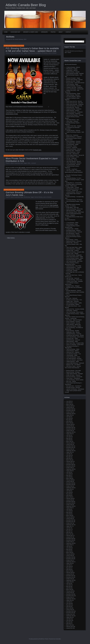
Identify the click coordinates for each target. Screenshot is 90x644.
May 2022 (69, 438)
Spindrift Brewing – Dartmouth (73, 340)
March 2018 (69, 515)
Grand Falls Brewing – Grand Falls (74, 106)
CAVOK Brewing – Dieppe (72, 84)
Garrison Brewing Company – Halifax (75, 258)
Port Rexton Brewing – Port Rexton (74, 200)
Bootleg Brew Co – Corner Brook (74, 183)
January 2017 (69, 537)
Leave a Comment (52, 53)
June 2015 (69, 566)
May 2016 (69, 549)
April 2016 (69, 551)
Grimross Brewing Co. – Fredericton (74, 112)
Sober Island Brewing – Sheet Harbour (75, 337)
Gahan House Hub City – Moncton (74, 101)
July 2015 (68, 565)
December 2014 (70, 576)
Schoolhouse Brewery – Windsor (74, 326)
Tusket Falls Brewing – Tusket (73, 357)
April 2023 (69, 421)
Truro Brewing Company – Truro (74, 354)
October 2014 (69, 579)
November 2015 (70, 559)
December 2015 (70, 557)
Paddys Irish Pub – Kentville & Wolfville (75, 309)
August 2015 (69, 563)
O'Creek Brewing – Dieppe (72, 144)
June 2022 (69, 437)
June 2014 (69, 585)
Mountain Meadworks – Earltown (74, 291)
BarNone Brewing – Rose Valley (74, 371)
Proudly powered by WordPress (37, 639)
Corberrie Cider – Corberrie (72, 250)
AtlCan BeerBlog (13, 46)
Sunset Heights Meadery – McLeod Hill (75, 155)
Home (6, 32)
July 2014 (68, 583)
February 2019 (70, 498)
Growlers (44, 32)
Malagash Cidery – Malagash (73, 286)
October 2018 (69, 505)
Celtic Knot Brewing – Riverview (74, 86)
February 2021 (70, 461)
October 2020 (69, 468)
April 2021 (69, 458)
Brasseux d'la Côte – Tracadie (73, 81)
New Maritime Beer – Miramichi (73, 143)
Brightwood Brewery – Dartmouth (74, 241)
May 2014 (69, 586)
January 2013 (69, 610)
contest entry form (40, 218)
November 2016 (70, 540)
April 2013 (69, 607)
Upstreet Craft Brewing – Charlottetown (75, 389)
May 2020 (69, 475)
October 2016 (69, 542)
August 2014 (69, 582)
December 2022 (70, 428)
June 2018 (69, 511)
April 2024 (69, 403)
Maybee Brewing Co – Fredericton (74, 137)
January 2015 (69, 574)
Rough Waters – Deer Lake (72, 207)
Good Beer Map (15, 32)
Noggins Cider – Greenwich (73, 301)
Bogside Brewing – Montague (73, 372)
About (61, 32)
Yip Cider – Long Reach (72, 169)
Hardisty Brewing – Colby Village (74, 266)
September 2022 (70, 432)
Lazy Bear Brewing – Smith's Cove (74, 280)
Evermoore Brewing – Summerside (74, 377)
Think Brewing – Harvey (72, 160)
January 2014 (69, 593)
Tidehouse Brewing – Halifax (73, 349)
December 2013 (70, 594)
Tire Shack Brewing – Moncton (73, 165)
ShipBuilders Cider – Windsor (73, 332)
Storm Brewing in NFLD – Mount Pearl (75, 212)
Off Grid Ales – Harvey (71, 146)
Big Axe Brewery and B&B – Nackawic (75, 73)
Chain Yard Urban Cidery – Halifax (74, 247)
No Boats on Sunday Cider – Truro (74, 300)
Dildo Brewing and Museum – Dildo (74, 189)
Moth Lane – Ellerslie (71, 381)
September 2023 (70, 414)
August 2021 (69, 452)
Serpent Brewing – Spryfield (73, 331)
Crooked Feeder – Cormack (73, 187)
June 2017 (69, 529)
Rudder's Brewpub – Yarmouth (73, 323)
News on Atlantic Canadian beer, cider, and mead (21, 8)
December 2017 (70, 520)
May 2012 (69, 622)
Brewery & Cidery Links (31, 32)
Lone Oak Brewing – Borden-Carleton (75, 380)
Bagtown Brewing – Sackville (73, 72)
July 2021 (68, 454)
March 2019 (69, 497)
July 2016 (68, 546)
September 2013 (70, 599)
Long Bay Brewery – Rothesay (73, 131)
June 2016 (69, 548)
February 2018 (70, 517)
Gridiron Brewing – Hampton (73, 111)
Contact (68, 32)
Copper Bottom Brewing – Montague (75, 374)
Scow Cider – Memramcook (73, 154)
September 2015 (70, 562)
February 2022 (70, 443)
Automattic (58, 639)
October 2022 (69, 431)
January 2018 (69, 519)
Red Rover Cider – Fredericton (73, 151)
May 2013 (69, 605)
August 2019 (69, 489)
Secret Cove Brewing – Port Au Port (74, 209)
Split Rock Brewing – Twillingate (74, 211)
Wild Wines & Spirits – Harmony (74, 366)
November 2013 (70, 596)
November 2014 (70, 577)
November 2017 (70, 522)
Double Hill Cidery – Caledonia (73, 375)
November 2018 (70, 503)
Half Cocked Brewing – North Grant (74, 261)
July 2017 (68, 528)
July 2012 (68, 619)
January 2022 (69, 444)
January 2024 (69, 407)
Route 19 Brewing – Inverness (73, 321)
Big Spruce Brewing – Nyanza (73, 235)
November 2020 (70, 466)
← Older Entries (10, 238)
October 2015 (69, 560)
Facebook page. (37, 150)
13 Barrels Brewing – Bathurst (73, 67)
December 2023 (70, 409)
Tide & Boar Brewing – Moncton (74, 161)
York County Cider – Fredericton (74, 171)
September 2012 (70, 616)
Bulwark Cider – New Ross (72, 243)
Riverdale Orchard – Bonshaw (73, 388)
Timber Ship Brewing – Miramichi (74, 163)
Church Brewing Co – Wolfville (73, 249)
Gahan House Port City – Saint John (75, 103)
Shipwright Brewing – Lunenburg (74, 334)
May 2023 (69, 420)
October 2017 (69, 523)
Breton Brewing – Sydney (72, 240)
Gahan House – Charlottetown (73, 378)
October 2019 (69, 486)
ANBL (29, 163)
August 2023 (69, 415)
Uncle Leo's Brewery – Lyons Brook (74, 360)
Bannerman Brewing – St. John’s (74, 178)
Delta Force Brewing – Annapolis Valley (75, 252)
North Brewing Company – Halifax (74, 303)
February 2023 (70, 424)
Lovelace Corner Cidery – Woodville (74, 281)
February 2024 (70, 406)
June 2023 (69, 418)
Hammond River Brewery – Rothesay (75, 115)
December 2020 (70, 465)
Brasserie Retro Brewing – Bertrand (74, 80)
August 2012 (69, 617)
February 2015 (70, 573)
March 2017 (69, 534)
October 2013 (69, 597)
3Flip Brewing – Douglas (72, 69)
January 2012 (69, 628)
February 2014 (70, 591)
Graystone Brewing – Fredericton (74, 109)
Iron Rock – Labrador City (72, 191)
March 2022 (69, 441)
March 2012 (69, 625)
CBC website (22, 168)
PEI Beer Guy (37, 112)
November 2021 (70, 448)
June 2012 (69, 620)
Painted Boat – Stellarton (72, 311)
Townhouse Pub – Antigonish (73, 352)
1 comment (33, 163)
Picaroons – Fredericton (72, 148)
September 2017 (70, 525)
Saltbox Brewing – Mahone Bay (73, 325)
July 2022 (68, 435)
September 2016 (70, 543)
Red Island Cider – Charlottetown (74, 386)
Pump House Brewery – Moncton (74, 149)
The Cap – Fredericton (71, 158)
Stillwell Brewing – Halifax (72, 342)
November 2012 (70, 613)
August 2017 (69, 526)
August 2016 (69, 545)
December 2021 (70, 446)
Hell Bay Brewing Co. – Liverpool (74, 267)
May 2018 (69, 512)
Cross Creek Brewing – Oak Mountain (75, 89)
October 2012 (69, 614)
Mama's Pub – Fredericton (72, 135)
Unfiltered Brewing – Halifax (73, 362)
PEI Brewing (45, 53)
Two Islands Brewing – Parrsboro (74, 358)
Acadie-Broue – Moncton (72, 70)
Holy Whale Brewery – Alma (73, 120)
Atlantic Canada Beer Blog (26, 5)
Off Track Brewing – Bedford (73, 304)
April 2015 (69, 569)
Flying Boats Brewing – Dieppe (73, 94)
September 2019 (70, 488)
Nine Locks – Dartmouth (72, 298)
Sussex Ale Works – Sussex (73, 157)
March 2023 (69, 423)
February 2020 (70, 480)
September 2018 (70, 506)
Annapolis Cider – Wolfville (72, 229)
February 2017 (70, 536)
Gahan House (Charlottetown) (34, 53)
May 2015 (69, 568)
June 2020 (69, 474)
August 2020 (69, 471)
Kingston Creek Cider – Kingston (74, 126)
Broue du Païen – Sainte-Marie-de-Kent (75, 83)
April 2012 (69, 624)
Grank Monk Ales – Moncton (73, 107)
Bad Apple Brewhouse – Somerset (74, 232)
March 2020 (69, 478)
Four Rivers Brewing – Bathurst (73, 97)
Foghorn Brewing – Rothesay (73, 95)
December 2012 (70, 611)
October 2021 (69, 449)
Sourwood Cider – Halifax (72, 338)
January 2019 (69, 500)
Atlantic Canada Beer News (17, 53)
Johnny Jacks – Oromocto (72, 121)
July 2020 (68, 472)
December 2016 (70, 539)
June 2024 (69, 401)
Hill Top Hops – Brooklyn (72, 271)
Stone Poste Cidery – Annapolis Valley (75, 343)
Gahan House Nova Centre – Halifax (75, 257)
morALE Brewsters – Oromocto (73, 141)
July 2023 (68, 417)
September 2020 (70, 469)
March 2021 (69, 460)
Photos (53, 32)
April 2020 (69, 477)
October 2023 (69, 412)
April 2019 (69, 495)
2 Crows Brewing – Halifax (72, 223)
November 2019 (70, 485)
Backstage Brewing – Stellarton (73, 230)
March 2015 (69, 571)
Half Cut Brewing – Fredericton (73, 114)
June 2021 (69, 455)
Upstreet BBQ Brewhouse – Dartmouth (75, 363)
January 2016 (69, 556)
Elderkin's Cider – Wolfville (72, 254)
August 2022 (69, 434)
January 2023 (69, 426)
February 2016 (70, 554)
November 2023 (70, 411)
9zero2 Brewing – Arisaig (72, 224)
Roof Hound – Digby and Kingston (74, 320)
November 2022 (70, 429)
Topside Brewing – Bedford (72, 351)
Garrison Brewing (38, 197)
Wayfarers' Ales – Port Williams (73, 365)
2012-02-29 (21, 46)
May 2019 (69, 494)
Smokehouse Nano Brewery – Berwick (75, 335)
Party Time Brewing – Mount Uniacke (75, 312)
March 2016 (69, 553)
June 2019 (69, 492)
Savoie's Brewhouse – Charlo (73, 152)
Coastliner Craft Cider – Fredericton (74, 87)
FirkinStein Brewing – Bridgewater (74, 255)
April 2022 (69, 440)
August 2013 (69, 600)
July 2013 (68, 602)
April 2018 (69, 514)
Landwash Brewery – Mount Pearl (74, 192)
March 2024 (69, 404)
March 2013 (69, 608)
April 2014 (69, 588)
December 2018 (70, 502)
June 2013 (69, 603)
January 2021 (69, 463)
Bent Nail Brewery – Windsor (73, 233)
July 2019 (68, 491)
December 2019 (70, 483)
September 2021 (70, 451)
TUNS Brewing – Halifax (72, 355)
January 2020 (69, 482)
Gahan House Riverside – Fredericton (75, 104)
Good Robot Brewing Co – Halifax (74, 260)
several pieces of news (12, 114)
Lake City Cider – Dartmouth (73, 278)
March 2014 (69, 590)
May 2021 (69, 457)
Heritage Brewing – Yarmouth (73, 269)
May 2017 (69, 531)
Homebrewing (27, 197)
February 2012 (70, 627)
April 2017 (69, 532)
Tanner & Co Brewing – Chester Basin (75, 345)
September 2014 (70, 580)
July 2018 (68, 509)
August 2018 (69, 508)
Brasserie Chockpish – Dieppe (73, 78)
